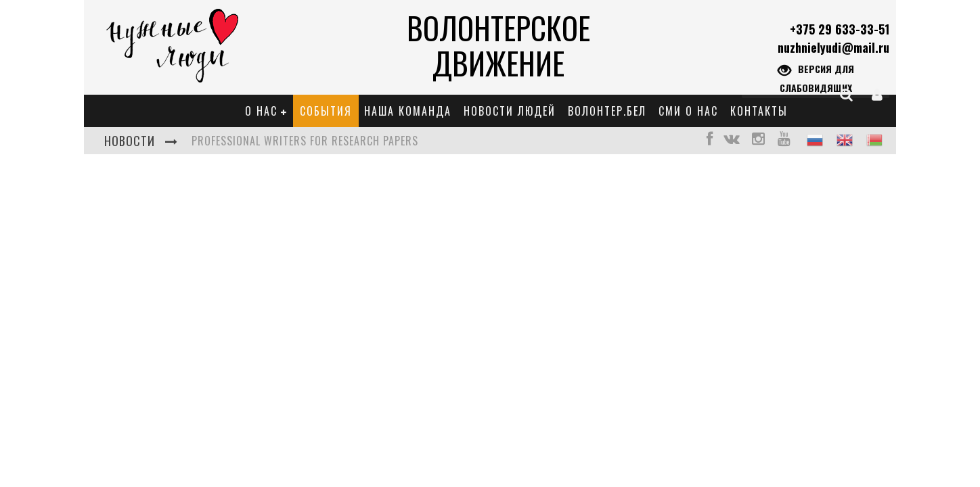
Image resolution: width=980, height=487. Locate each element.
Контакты (759, 111)
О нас (261, 111)
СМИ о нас (688, 111)
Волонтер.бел (607, 111)
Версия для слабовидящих (816, 77)
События (326, 111)
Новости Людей (510, 111)
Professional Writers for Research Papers (305, 141)
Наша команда (408, 111)
